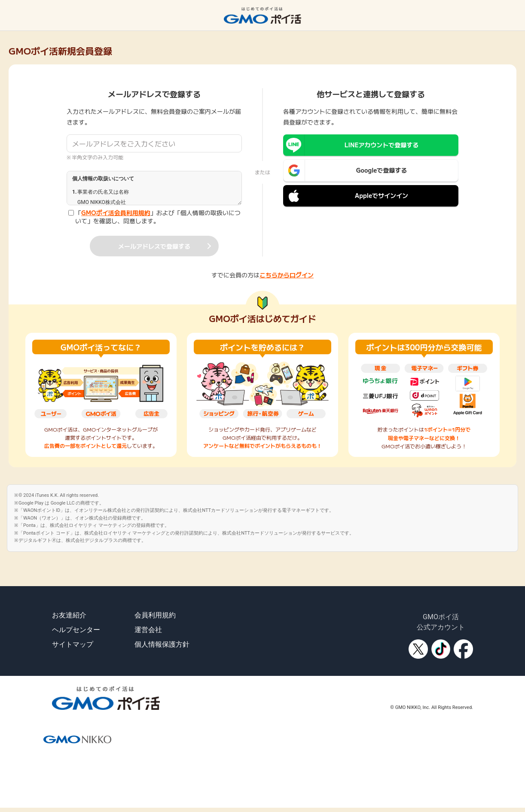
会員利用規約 (155, 615)
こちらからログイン (287, 275)
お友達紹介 (69, 615)
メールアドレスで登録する (154, 246)
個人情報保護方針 (162, 644)
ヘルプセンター (76, 630)
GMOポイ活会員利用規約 (116, 213)
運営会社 (148, 630)
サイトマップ (73, 644)
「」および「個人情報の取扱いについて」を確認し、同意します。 (158, 217)
